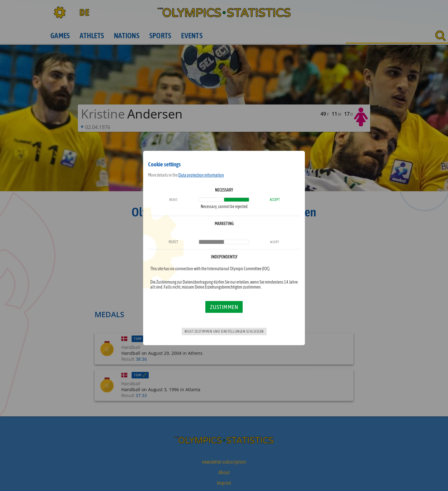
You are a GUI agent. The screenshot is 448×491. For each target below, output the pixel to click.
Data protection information (201, 175)
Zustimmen (224, 307)
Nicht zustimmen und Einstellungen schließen (224, 331)
